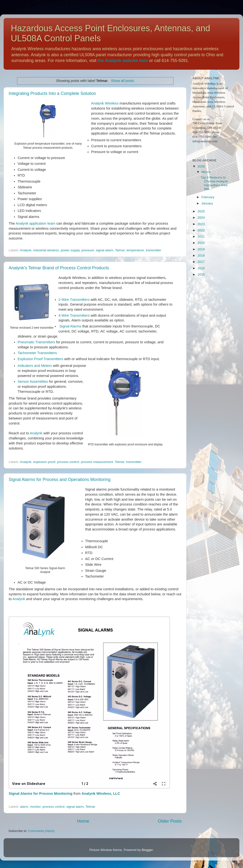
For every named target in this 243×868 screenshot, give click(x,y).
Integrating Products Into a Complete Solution (52, 93)
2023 (201, 224)
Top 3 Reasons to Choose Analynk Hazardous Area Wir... (214, 183)
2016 (201, 268)
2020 (201, 243)
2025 (201, 211)
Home (83, 821)
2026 (201, 166)
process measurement (97, 462)
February (208, 197)
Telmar (120, 250)
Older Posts (170, 821)
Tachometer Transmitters (37, 353)
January (207, 203)
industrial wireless (46, 250)
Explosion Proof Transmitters (40, 359)
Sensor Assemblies (33, 382)
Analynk (26, 250)
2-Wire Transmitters (74, 300)
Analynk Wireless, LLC (101, 794)
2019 (201, 249)
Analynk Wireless (105, 103)
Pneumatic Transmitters (36, 342)
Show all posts (122, 81)
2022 (201, 230)
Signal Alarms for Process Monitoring (41, 794)
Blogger (147, 850)
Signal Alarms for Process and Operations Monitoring (60, 480)
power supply (70, 250)
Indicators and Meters (35, 366)
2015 (201, 274)
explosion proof (44, 462)
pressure (88, 250)
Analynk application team (35, 223)
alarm (24, 807)
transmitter (153, 250)
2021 (201, 237)
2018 (201, 255)
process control (68, 462)
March (206, 172)
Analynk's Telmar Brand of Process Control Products (59, 268)
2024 (201, 218)
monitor (35, 807)
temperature (135, 250)
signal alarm (105, 250)
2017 (201, 262)
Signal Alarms (70, 326)
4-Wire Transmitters (74, 315)
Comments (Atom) (42, 831)
